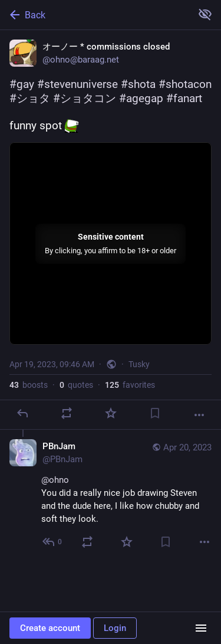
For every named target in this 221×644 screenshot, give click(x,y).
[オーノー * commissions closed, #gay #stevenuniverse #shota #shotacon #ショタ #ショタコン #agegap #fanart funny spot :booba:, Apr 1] (111, 230)
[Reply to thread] (53, 542)
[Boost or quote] (67, 413)
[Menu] (201, 628)
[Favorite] (111, 413)
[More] (199, 415)
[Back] (95, 15)
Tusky (139, 364)
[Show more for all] (205, 14)
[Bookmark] (155, 413)
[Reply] (22, 413)
